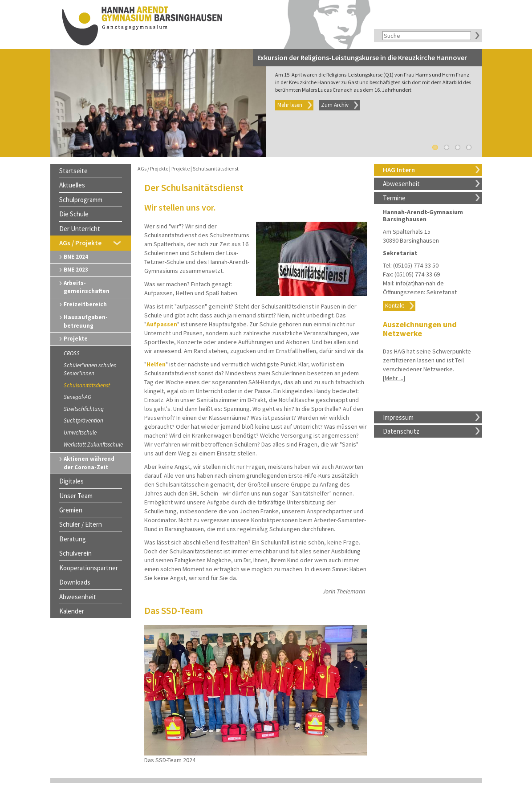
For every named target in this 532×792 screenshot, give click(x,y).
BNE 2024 (76, 257)
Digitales (71, 481)
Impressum (398, 417)
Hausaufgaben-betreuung (86, 321)
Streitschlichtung (84, 409)
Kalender (72, 611)
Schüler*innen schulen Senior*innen (90, 370)
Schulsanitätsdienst (87, 385)
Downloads (75, 582)
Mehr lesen (290, 105)
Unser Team (76, 496)
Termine (394, 198)
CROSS (72, 353)
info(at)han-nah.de (420, 283)
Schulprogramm (81, 200)
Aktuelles (72, 185)
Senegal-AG (77, 397)
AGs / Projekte (80, 243)
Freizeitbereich (85, 304)
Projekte (76, 339)
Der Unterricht (80, 229)
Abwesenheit (401, 184)
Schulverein (75, 553)
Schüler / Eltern (81, 524)
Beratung (73, 539)
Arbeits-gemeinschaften (87, 287)
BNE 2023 (76, 270)
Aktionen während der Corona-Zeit (89, 463)
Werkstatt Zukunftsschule (93, 445)
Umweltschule (80, 433)
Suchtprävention (83, 420)
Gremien (71, 510)
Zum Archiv (335, 105)
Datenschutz (401, 431)
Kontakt (395, 306)
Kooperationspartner (89, 568)
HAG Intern (399, 170)
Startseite (73, 171)
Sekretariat (442, 292)
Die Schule (74, 214)
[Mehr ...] (394, 378)
